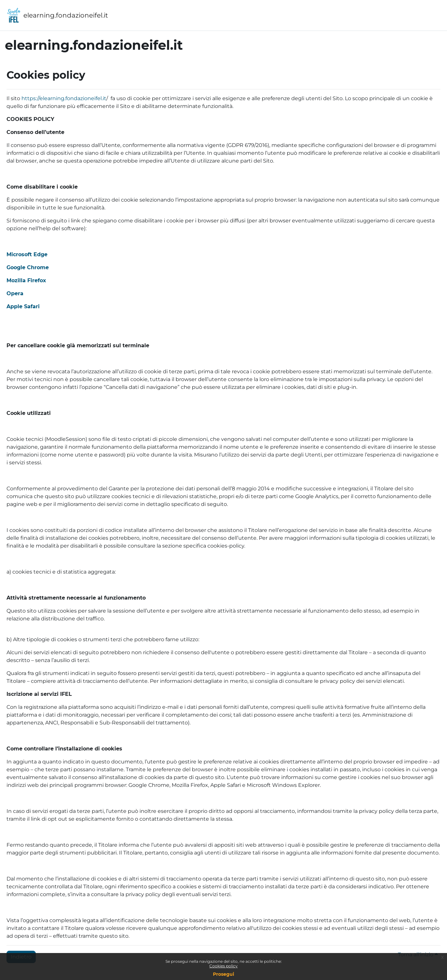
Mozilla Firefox (26, 280)
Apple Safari (23, 306)
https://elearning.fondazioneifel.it (64, 98)
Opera (15, 293)
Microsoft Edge (27, 254)
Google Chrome (28, 267)
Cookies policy (223, 966)
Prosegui (223, 974)
